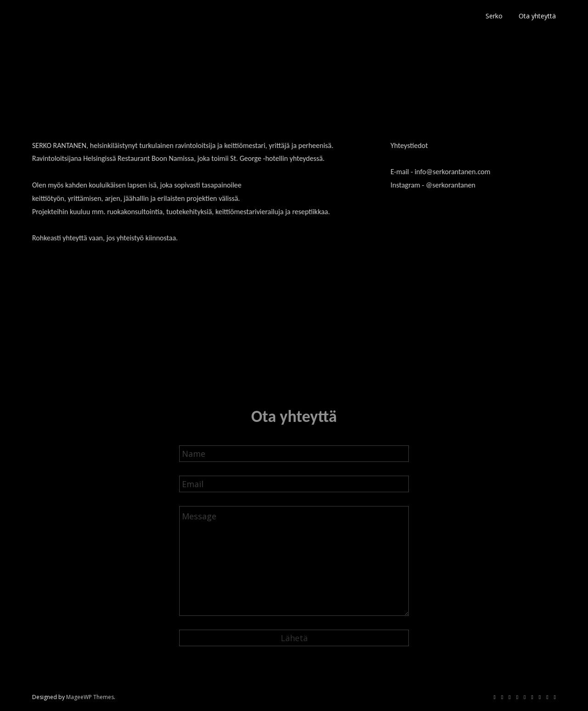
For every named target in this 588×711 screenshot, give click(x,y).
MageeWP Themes (90, 697)
